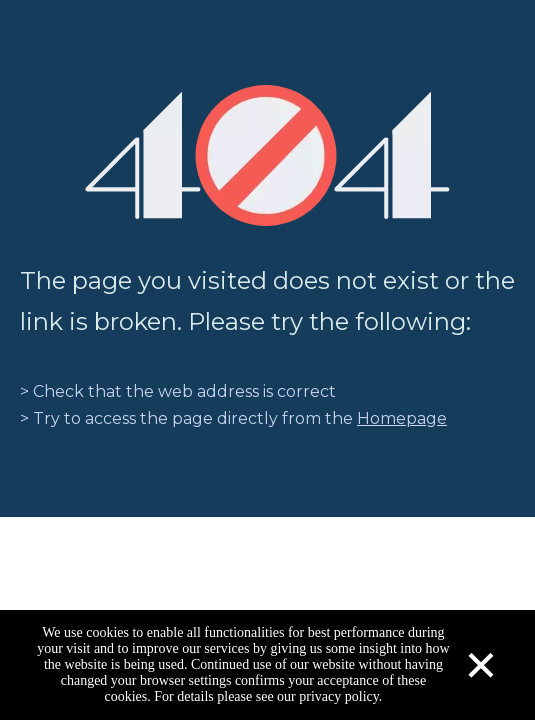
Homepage (402, 418)
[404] (267, 155)
